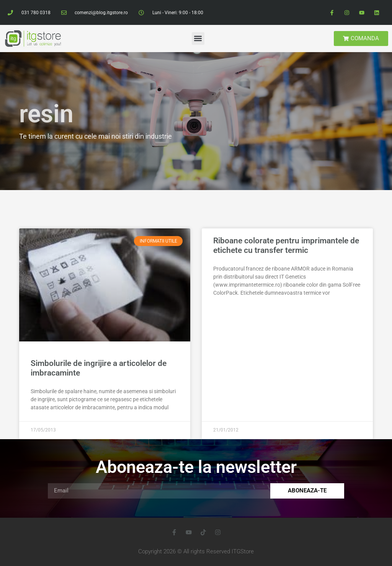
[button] (198, 39)
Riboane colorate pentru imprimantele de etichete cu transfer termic (286, 245)
